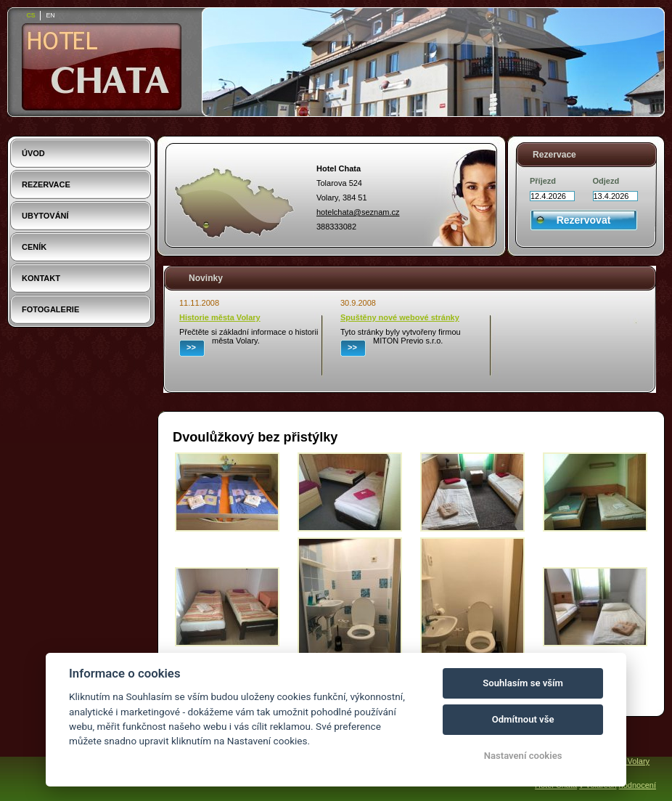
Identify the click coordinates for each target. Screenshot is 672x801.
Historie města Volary (220, 317)
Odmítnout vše (523, 719)
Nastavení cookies (523, 756)
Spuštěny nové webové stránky (400, 317)
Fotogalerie (50, 309)
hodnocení (638, 785)
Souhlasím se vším (523, 683)
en (50, 15)
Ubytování (45, 216)
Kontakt (41, 278)
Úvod (33, 153)
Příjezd (543, 181)
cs (30, 15)
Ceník (34, 247)
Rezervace (46, 184)
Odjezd (606, 181)
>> (191, 347)
